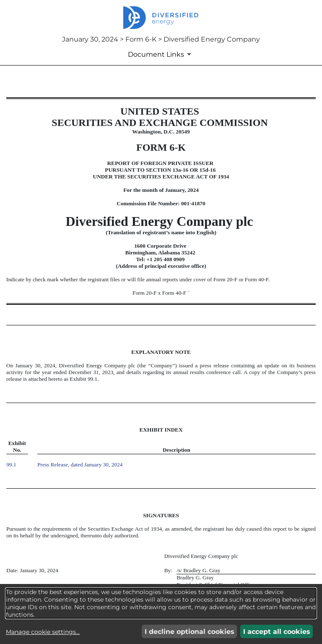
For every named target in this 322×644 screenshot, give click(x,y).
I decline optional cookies (190, 632)
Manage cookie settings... (43, 632)
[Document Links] (161, 54)
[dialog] (161, 603)
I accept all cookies (277, 632)
